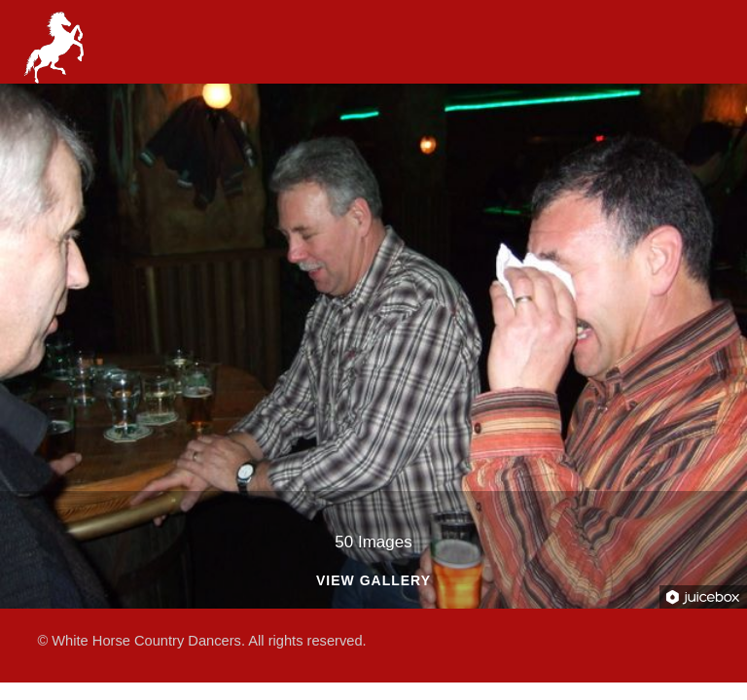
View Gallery (373, 581)
